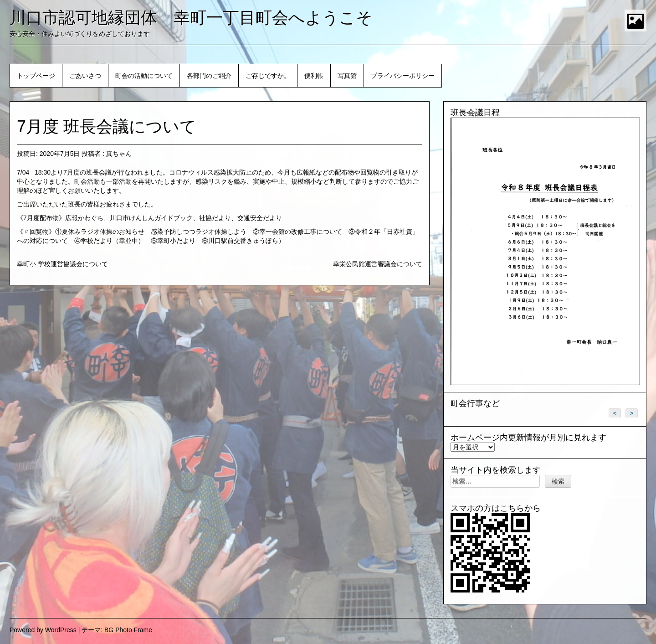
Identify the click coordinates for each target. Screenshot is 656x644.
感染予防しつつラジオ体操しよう (199, 232)
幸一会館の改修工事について (301, 232)
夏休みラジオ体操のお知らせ (103, 232)
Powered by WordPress (43, 630)
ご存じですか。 (268, 76)
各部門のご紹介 (209, 76)
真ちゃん (119, 154)
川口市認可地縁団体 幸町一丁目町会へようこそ (191, 18)
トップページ (36, 76)
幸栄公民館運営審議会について (378, 264)
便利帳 (314, 76)
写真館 (347, 76)
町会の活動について (144, 76)
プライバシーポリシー (403, 76)
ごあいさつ (85, 76)
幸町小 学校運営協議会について (62, 264)
